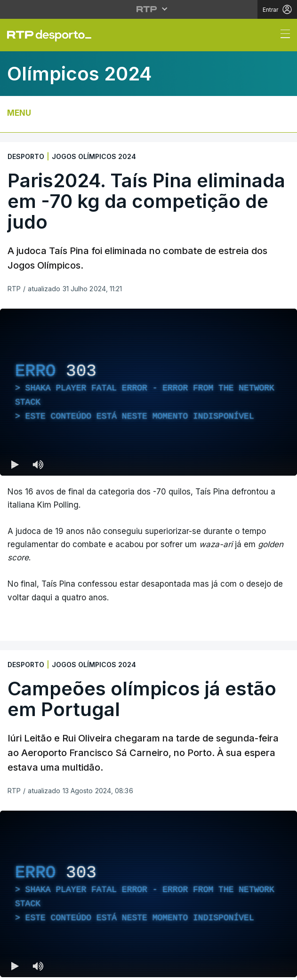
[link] (53, 35)
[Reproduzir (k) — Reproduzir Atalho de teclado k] (15, 464)
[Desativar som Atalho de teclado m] (38, 464)
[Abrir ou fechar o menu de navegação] (282, 35)
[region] (148, 392)
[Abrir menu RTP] (148, 9)
